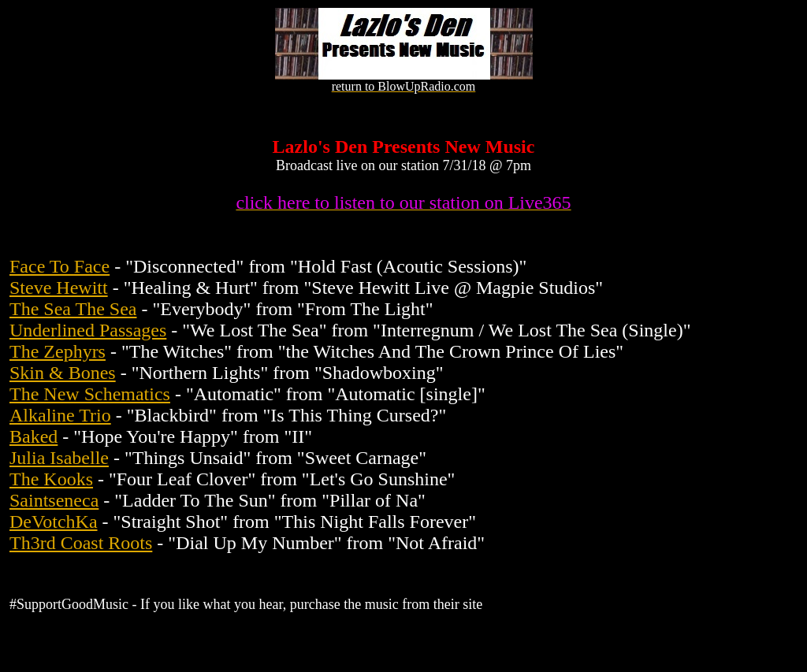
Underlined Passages (88, 330)
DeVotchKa (54, 522)
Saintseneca (54, 500)
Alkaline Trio (60, 415)
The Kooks (51, 479)
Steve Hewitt (59, 288)
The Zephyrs (58, 351)
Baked (33, 436)
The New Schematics (90, 394)
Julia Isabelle (59, 458)
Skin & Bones (63, 373)
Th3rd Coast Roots (81, 543)
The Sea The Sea (73, 309)
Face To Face (60, 266)
